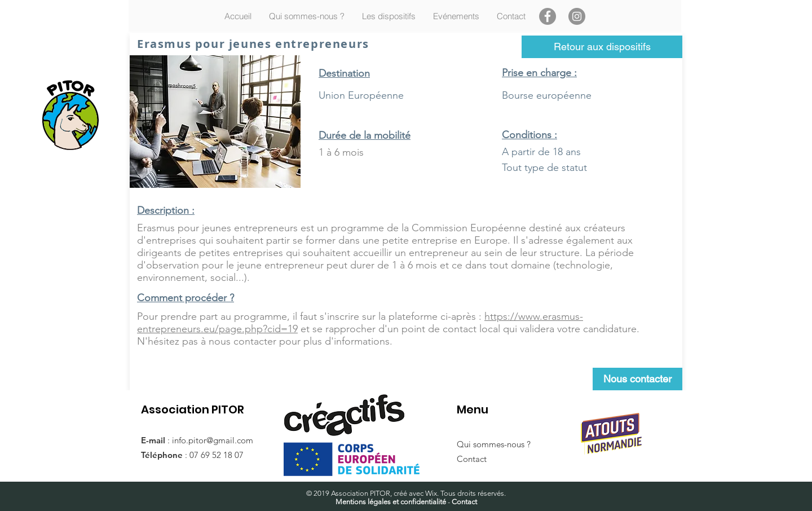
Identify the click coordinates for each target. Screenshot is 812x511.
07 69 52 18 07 (217, 455)
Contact (472, 459)
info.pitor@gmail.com (213, 440)
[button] (389, 16)
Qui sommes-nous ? (494, 444)
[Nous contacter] (637, 379)
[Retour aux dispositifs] (602, 47)
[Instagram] (577, 16)
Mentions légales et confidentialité (391, 502)
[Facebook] (548, 16)
